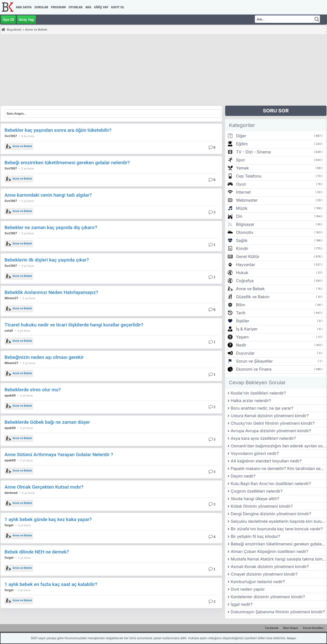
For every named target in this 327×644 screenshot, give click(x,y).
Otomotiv (245, 232)
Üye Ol (8, 20)
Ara (88, 7)
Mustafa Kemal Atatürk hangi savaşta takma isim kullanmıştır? (278, 559)
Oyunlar (76, 7)
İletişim (292, 638)
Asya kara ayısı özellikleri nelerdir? (263, 438)
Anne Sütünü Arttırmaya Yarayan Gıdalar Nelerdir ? (59, 455)
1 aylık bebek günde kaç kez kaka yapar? (48, 519)
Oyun (241, 184)
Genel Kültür (248, 256)
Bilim (240, 305)
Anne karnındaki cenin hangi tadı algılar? (48, 195)
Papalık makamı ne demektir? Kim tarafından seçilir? (278, 468)
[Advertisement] (151, 70)
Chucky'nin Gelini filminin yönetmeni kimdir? (273, 423)
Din (239, 216)
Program (58, 7)
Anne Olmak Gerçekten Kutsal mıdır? (44, 487)
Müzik (242, 208)
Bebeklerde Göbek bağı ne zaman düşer (47, 422)
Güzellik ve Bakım (253, 297)
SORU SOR (276, 111)
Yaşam (242, 337)
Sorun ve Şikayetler (254, 361)
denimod (11, 493)
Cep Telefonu (249, 176)
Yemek (242, 168)
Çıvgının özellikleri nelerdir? (257, 491)
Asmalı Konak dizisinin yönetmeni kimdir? (270, 567)
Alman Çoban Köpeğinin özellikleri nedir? (269, 551)
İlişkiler (242, 321)
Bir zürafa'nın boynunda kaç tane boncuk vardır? (277, 529)
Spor (240, 160)
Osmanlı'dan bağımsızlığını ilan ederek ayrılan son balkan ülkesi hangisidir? (278, 446)
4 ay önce (28, 136)
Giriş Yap (101, 7)
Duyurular (245, 353)
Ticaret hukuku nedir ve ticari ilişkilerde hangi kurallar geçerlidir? (74, 325)
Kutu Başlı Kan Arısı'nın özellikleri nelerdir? (271, 484)
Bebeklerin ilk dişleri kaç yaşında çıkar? (47, 260)
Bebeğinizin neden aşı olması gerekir (44, 357)
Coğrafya (245, 281)
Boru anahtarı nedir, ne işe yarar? (262, 408)
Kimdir (242, 248)
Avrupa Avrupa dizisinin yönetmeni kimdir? (271, 431)
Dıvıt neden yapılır (248, 589)
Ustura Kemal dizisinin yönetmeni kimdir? (270, 416)
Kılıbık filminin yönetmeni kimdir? (262, 506)
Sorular (41, 7)
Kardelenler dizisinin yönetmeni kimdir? (268, 597)
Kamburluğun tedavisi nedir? (258, 582)
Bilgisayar (245, 224)
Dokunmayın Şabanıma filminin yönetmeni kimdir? (278, 612)
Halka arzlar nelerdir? (251, 401)
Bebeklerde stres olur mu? (33, 390)
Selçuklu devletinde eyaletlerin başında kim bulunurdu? (278, 521)
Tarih (241, 313)
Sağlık (242, 240)
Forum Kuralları (313, 628)
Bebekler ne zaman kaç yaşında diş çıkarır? (51, 227)
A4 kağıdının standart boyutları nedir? (266, 461)
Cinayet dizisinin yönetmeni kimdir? (264, 574)
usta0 (9, 331)
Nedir (241, 345)
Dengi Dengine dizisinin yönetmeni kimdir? (271, 514)
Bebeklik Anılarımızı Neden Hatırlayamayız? (51, 292)
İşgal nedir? (242, 604)
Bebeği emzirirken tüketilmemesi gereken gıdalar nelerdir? (67, 163)
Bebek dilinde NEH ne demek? (37, 552)
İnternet (243, 192)
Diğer (241, 136)
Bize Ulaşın (291, 628)
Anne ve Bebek (19, 146)
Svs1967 (11, 136)
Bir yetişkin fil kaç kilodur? (255, 536)
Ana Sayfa (24, 7)
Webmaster (247, 200)
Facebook (272, 628)
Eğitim (242, 144)
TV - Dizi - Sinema (253, 152)
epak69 (10, 395)
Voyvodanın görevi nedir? (255, 453)
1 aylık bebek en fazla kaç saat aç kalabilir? (51, 584)
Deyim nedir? (243, 476)
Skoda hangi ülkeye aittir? (255, 499)
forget (9, 525)
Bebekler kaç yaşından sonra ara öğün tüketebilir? (58, 130)
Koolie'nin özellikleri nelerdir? (258, 393)
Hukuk (242, 273)
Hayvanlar (246, 265)
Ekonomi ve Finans (254, 369)
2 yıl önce (28, 168)
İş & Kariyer (247, 329)
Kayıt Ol (118, 7)
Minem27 (11, 298)
